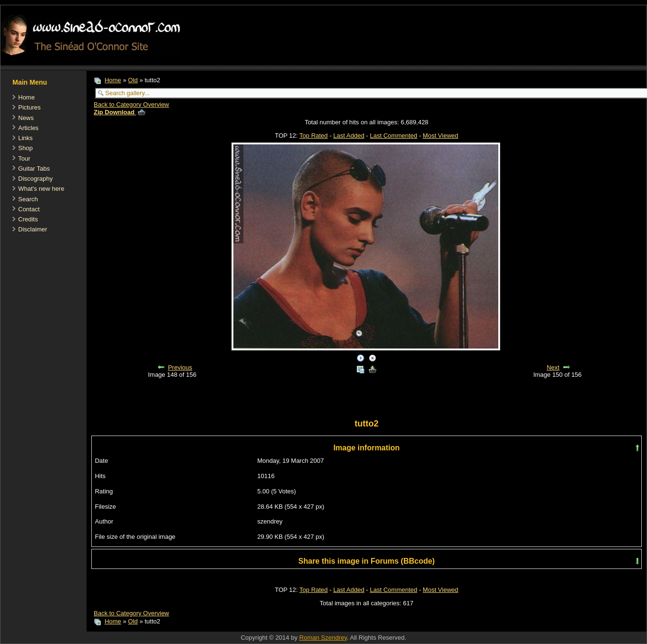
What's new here (41, 189)
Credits (28, 219)
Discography (35, 179)
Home (27, 97)
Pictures (29, 107)
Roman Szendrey (323, 638)
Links (25, 138)
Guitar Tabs (34, 169)
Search (28, 199)
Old (133, 80)
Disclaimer (33, 229)
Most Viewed (440, 136)
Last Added (349, 136)
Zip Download (120, 112)
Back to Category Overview (132, 104)
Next (553, 367)
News (26, 118)
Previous (180, 367)
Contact (29, 209)
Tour (24, 158)
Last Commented (394, 136)
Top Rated (313, 136)
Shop (25, 148)
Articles (28, 128)
